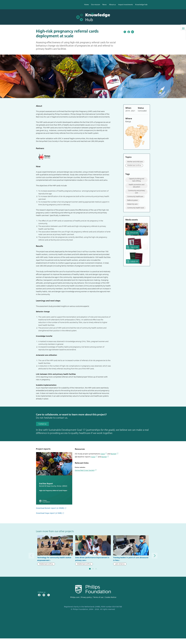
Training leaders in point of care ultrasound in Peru (131, 559)
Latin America (120, 564)
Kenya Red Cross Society (86, 470)
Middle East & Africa (134, 165)
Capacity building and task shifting (137, 180)
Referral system (133, 200)
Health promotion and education (137, 186)
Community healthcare (135, 197)
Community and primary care (137, 192)
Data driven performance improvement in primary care (92, 559)
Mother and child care (135, 162)
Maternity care (132, 204)
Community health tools (136, 208)
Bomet (115, 454)
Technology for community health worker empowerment (54, 559)
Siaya (104, 454)
